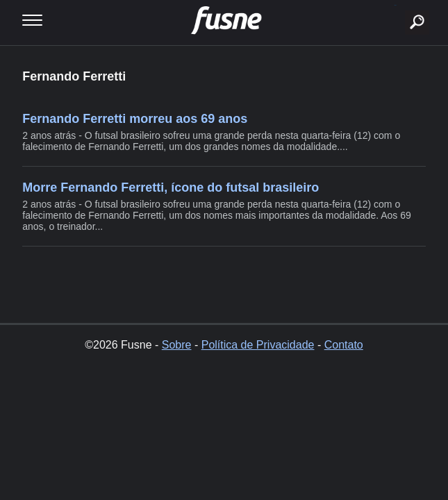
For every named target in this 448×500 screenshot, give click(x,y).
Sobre (177, 345)
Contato (344, 345)
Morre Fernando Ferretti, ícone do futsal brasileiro (171, 187)
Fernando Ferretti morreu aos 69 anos (135, 119)
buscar (396, 5)
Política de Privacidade (258, 345)
